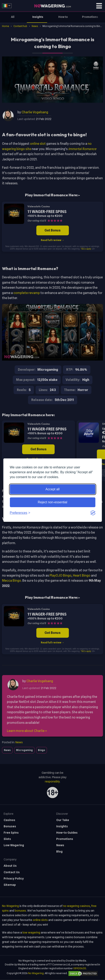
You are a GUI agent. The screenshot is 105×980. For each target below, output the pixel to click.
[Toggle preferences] (20, 513)
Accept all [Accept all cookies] (52, 489)
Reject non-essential (52, 502)
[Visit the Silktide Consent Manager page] (93, 513)
